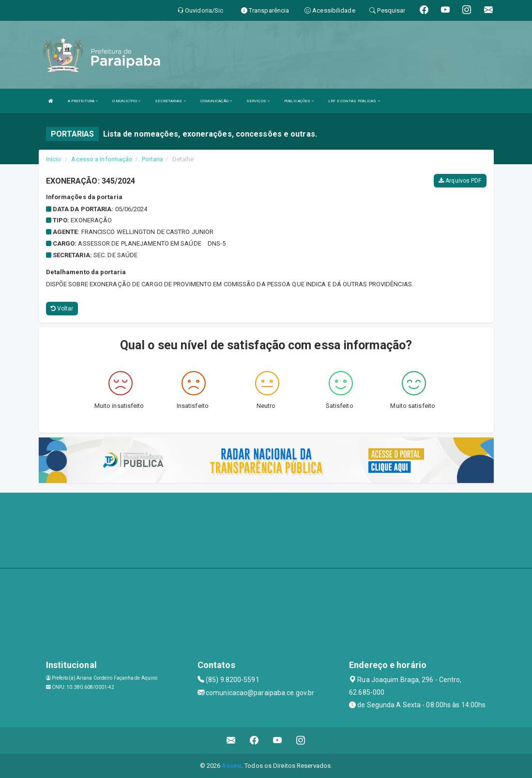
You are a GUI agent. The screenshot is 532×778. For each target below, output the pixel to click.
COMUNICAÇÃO (216, 101)
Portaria (153, 159)
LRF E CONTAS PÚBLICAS (354, 101)
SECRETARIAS (170, 101)
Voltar (62, 309)
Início (54, 159)
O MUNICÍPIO (126, 101)
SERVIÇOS (258, 101)
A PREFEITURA (83, 101)
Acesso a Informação (102, 159)
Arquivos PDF (460, 181)
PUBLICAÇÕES (299, 101)
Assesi (232, 766)
